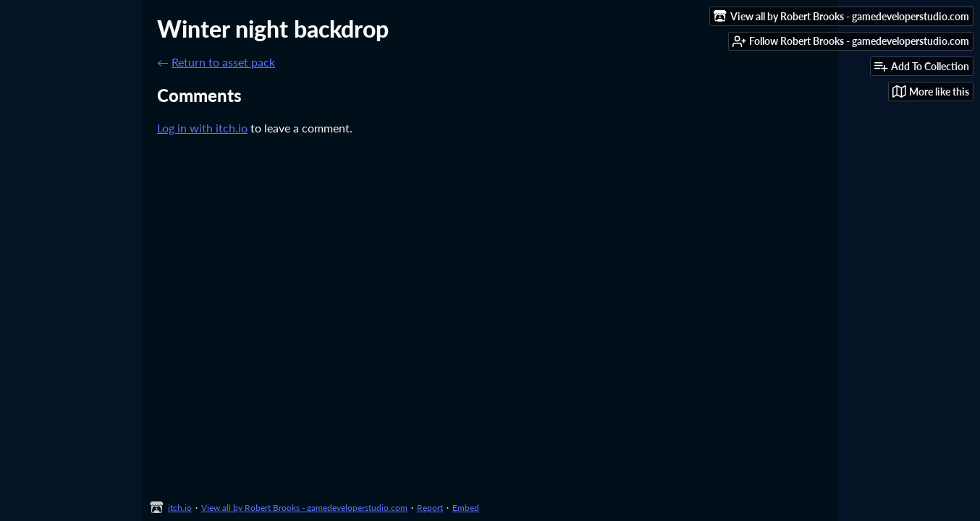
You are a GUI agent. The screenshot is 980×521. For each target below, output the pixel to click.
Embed (466, 508)
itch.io (180, 508)
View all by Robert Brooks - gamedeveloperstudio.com (304, 508)
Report (430, 508)
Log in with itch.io (202, 128)
